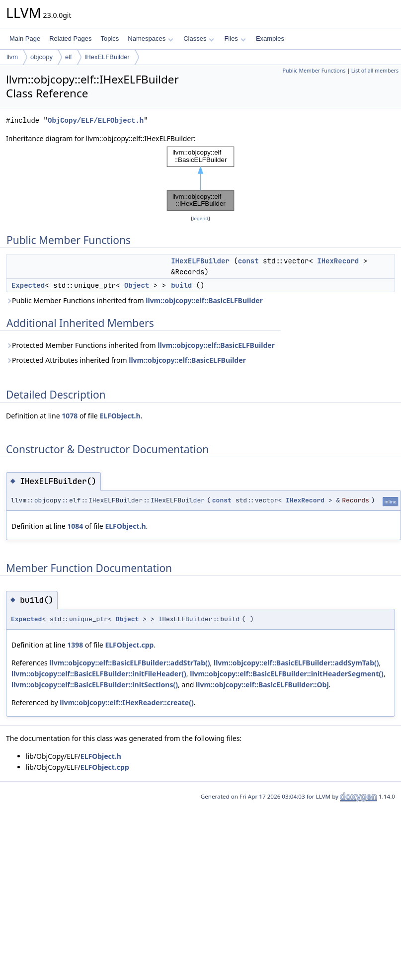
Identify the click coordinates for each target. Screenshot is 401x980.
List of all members (375, 71)
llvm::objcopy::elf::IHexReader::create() (126, 702)
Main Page (25, 39)
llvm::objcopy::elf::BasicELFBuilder (204, 300)
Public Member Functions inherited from (134, 300)
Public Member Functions (314, 71)
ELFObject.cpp (129, 645)
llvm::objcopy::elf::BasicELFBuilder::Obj (262, 685)
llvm (12, 57)
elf (69, 57)
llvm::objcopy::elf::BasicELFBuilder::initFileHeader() (99, 674)
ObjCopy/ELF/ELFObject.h (96, 121)
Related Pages (70, 39)
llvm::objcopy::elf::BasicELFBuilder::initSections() (95, 685)
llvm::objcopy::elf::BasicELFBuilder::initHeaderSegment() (287, 674)
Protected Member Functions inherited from (140, 345)
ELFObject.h (120, 416)
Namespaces (150, 39)
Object (137, 285)
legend (201, 218)
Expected (28, 285)
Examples (270, 39)
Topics (110, 39)
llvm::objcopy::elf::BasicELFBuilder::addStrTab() (129, 663)
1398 (75, 645)
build (181, 285)
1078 (70, 416)
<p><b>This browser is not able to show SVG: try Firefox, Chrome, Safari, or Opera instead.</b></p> (201, 179)
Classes (199, 39)
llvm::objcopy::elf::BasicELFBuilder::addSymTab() (296, 663)
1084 (75, 526)
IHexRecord (338, 261)
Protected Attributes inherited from (126, 360)
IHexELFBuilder (107, 57)
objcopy (41, 57)
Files (235, 39)
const (248, 261)
